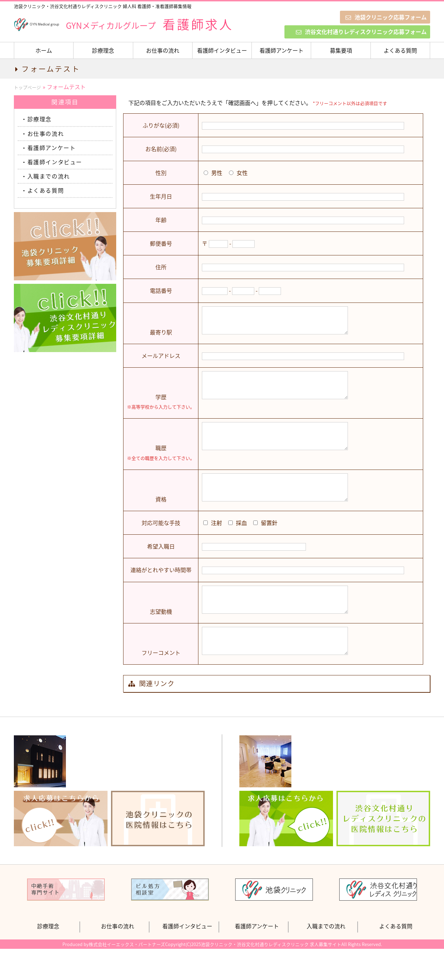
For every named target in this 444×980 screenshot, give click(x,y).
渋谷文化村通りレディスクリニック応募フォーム (361, 32)
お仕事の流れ (163, 50)
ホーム (44, 50)
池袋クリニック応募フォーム (386, 17)
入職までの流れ (49, 176)
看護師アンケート (281, 50)
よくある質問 (400, 50)
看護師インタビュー (222, 50)
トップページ (27, 87)
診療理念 (103, 50)
